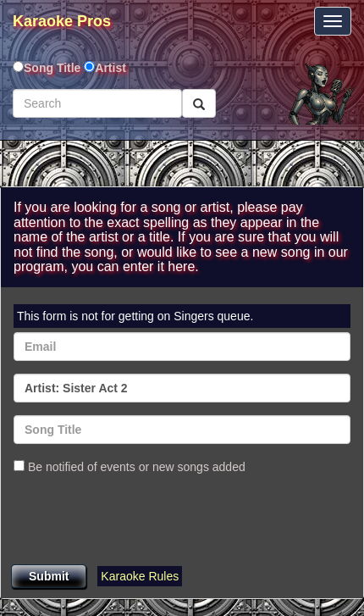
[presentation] (142, 521)
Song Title (54, 68)
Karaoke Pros (62, 21)
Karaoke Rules (140, 576)
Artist (110, 68)
